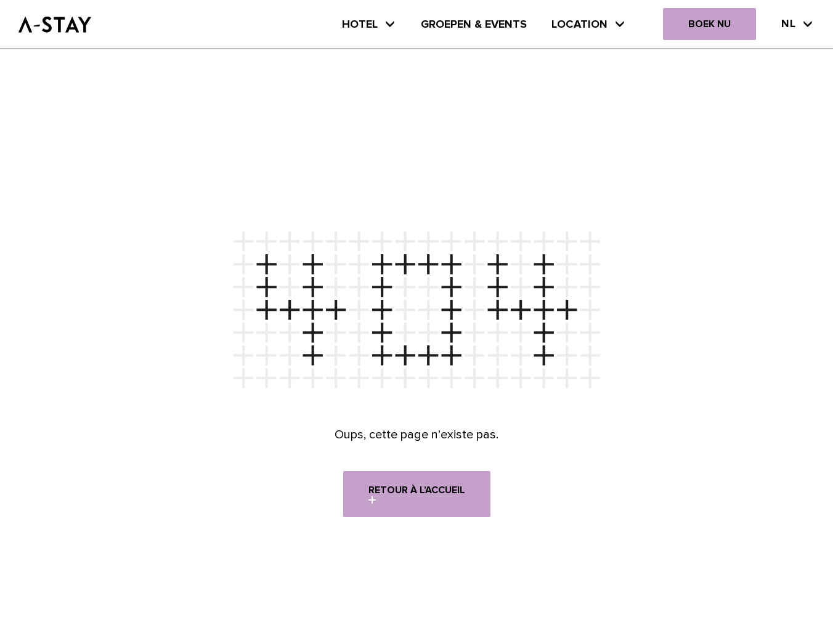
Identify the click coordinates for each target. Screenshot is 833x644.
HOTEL (369, 24)
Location (589, 24)
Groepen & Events (474, 24)
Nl (798, 23)
